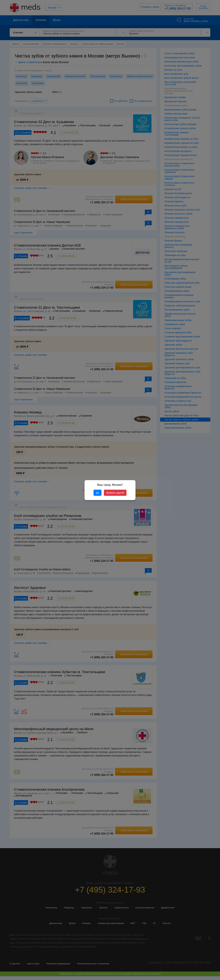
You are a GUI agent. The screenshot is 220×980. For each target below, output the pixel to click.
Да (98, 493)
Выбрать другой (115, 493)
